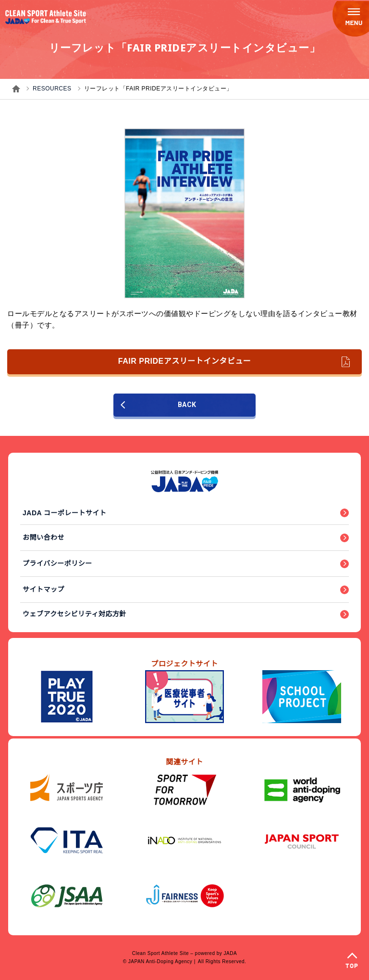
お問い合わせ (43, 537)
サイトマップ (43, 589)
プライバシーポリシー (57, 563)
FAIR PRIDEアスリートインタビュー (234, 362)
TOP (352, 966)
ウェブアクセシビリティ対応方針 (74, 614)
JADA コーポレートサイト (65, 513)
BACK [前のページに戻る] (158, 405)
